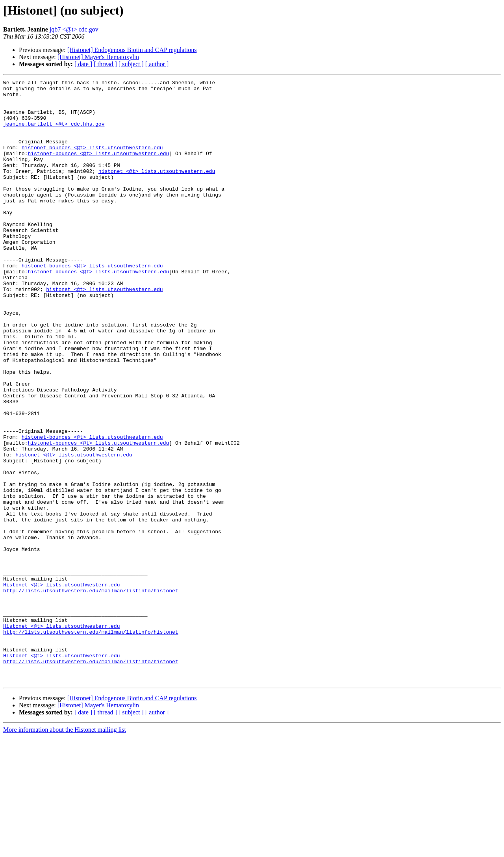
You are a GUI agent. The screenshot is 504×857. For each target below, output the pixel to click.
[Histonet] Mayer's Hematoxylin (98, 57)
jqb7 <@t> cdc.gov (74, 29)
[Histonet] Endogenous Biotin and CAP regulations (132, 50)
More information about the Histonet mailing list (65, 850)
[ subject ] (131, 64)
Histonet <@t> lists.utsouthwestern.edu (61, 686)
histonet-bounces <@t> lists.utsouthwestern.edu (92, 161)
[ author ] (157, 64)
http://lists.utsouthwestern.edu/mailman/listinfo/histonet (91, 693)
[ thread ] (105, 64)
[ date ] (83, 64)
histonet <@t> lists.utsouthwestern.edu (157, 190)
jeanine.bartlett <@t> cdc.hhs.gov (54, 133)
